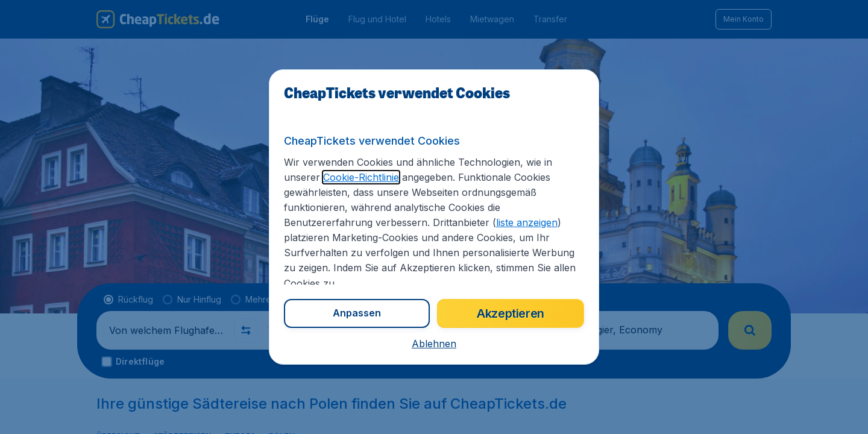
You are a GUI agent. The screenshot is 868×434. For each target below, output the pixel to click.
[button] (434, 344)
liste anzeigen (527, 222)
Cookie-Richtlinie (361, 177)
